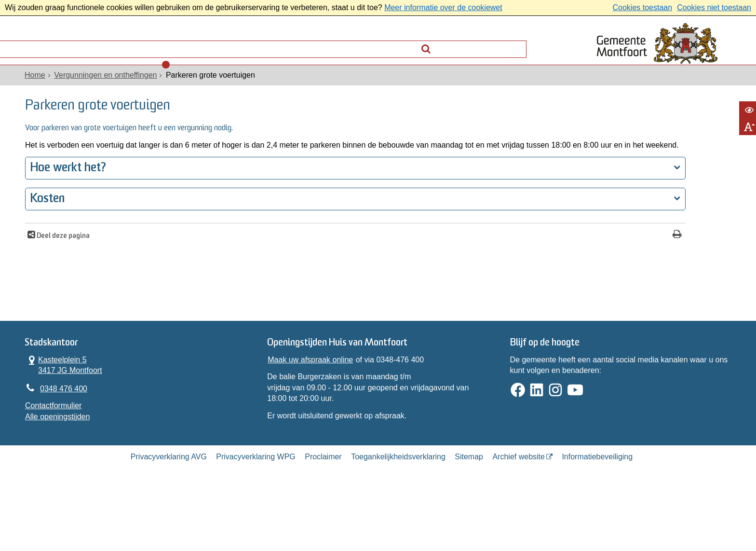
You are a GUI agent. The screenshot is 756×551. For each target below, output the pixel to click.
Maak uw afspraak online (312, 407)
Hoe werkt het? (74, 205)
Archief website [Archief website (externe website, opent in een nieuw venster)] (519, 514)
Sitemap (469, 514)
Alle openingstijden (64, 467)
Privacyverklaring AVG (169, 514)
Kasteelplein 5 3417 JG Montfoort (70, 412)
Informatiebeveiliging (597, 514)
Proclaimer (323, 514)
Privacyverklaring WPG (256, 514)
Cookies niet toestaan (714, 7)
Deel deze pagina (69, 273)
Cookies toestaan (642, 7)
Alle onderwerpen (71, 46)
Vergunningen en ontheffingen (112, 88)
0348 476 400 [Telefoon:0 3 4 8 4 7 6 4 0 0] (70, 437)
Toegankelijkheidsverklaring (398, 514)
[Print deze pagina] (538, 272)
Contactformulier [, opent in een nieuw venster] (60, 456)
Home (41, 88)
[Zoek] (516, 44)
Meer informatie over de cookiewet (443, 7)
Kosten (54, 236)
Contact (142, 46)
